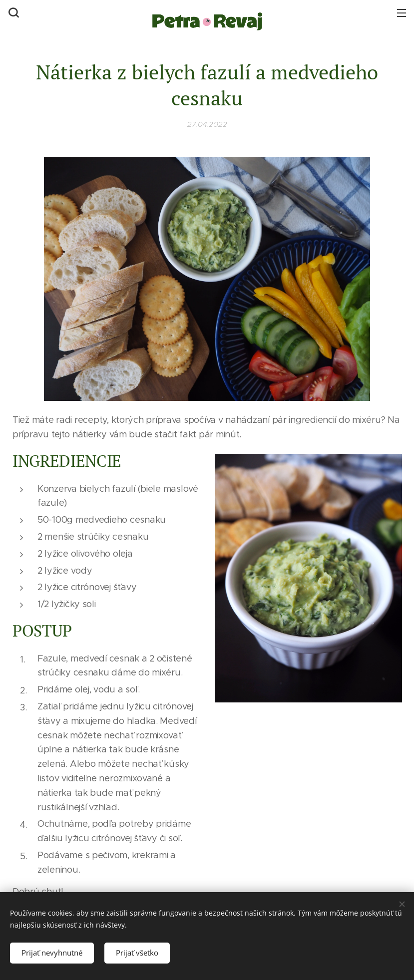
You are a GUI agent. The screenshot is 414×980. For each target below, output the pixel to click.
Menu (402, 13)
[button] (12, 12)
